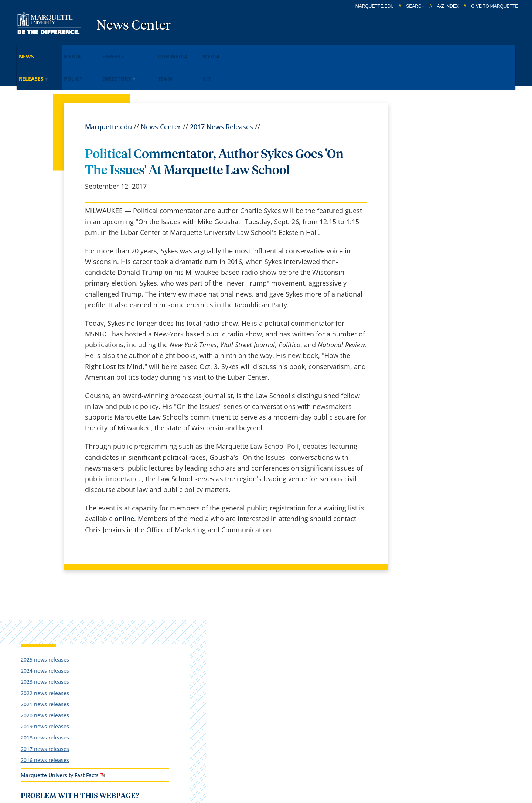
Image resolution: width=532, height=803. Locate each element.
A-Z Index (448, 6)
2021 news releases (425, 187)
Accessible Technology (470, 759)
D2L (264, 676)
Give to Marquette (495, 6)
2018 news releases (425, 220)
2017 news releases (425, 231)
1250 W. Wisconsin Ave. (63, 628)
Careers (182, 638)
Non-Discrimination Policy (382, 759)
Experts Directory (160, 51)
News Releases (46, 51)
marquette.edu (375, 6)
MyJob (268, 696)
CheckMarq (276, 657)
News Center (134, 26)
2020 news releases (425, 198)
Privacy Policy (252, 759)
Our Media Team (225, 51)
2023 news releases (425, 165)
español (183, 618)
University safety (284, 715)
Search (415, 6)
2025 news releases (425, 142)
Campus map (191, 657)
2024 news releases (425, 153)
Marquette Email (284, 638)
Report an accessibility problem (440, 308)
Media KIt (274, 51)
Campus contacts (197, 676)
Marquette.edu (108, 95)
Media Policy (101, 51)
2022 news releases (425, 176)
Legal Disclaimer (307, 759)
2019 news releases (425, 209)
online (124, 486)
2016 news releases (425, 242)
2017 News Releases (221, 95)
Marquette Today (285, 618)
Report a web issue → (422, 675)
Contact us (187, 696)
